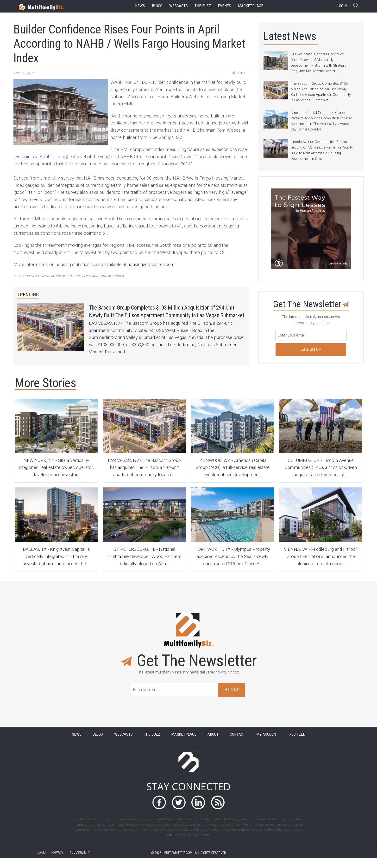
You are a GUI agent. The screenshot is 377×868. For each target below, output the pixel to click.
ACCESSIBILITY (80, 863)
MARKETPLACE (184, 745)
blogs (157, 6)
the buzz (203, 6)
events (224, 6)
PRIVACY (57, 863)
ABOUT (213, 745)
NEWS (77, 745)
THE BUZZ (152, 745)
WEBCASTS (123, 745)
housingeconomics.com (151, 265)
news (140, 6)
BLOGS (98, 745)
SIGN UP (231, 700)
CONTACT (238, 745)
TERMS (41, 863)
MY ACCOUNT (267, 745)
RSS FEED (297, 745)
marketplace (251, 6)
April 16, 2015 (24, 73)
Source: (69, 276)
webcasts (179, 6)
